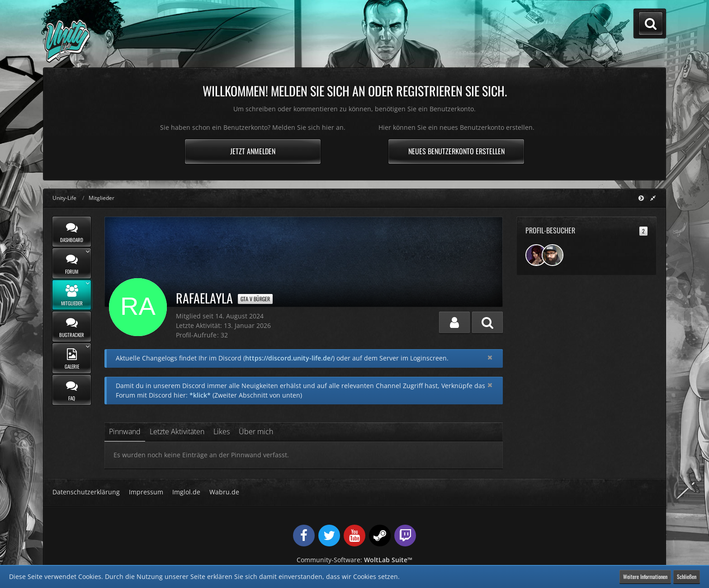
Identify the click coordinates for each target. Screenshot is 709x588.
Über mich (256, 432)
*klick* (200, 395)
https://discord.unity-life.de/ (289, 358)
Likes (222, 432)
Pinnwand (125, 432)
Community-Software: (354, 560)
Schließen (687, 576)
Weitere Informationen (645, 576)
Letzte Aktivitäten (177, 432)
